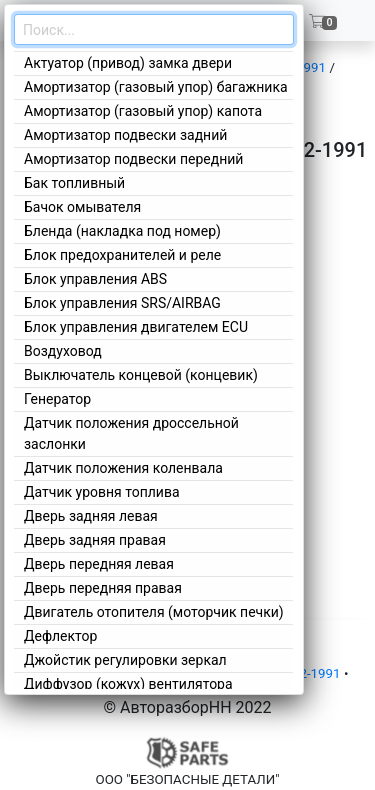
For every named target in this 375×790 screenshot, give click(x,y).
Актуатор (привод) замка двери (128, 63)
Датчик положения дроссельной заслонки (131, 433)
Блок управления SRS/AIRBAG (122, 303)
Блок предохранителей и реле (122, 255)
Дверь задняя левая (91, 516)
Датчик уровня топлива (102, 492)
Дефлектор (60, 636)
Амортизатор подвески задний (125, 135)
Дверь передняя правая (103, 588)
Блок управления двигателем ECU (136, 327)
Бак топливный (74, 183)
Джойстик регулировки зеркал (125, 660)
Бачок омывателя (82, 207)
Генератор (57, 399)
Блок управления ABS (95, 279)
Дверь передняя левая (99, 564)
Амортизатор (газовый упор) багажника (156, 87)
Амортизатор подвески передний (133, 159)
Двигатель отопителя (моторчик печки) (154, 612)
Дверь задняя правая (95, 540)
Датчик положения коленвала (123, 468)
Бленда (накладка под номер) (122, 231)
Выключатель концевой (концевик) (141, 375)
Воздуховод (63, 351)
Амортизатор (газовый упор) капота (143, 111)
